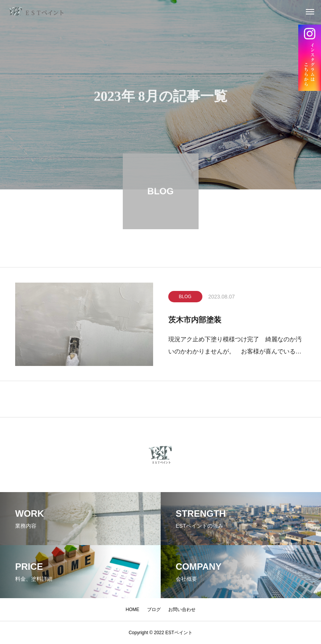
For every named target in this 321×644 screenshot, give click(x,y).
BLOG (185, 299)
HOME (133, 610)
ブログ (154, 610)
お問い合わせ (182, 610)
